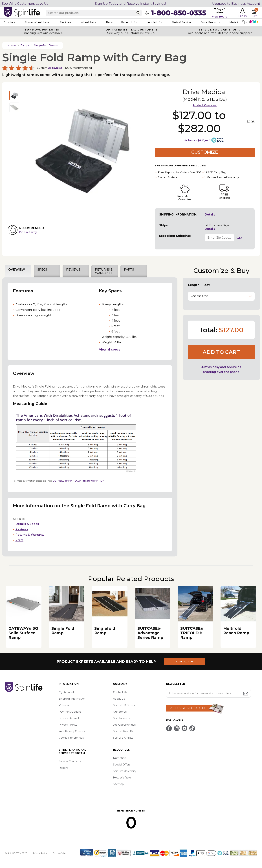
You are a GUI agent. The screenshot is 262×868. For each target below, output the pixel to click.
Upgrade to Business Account (236, 4)
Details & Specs (27, 524)
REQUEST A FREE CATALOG (188, 708)
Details (210, 215)
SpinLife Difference (125, 705)
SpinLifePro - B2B (124, 731)
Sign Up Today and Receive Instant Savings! (130, 4)
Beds (109, 22)
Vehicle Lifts (154, 22)
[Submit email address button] (246, 694)
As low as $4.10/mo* (197, 140)
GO (239, 238)
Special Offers (122, 765)
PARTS (129, 270)
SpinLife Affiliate (123, 738)
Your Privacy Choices (72, 731)
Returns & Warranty (30, 535)
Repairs (63, 768)
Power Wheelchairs (37, 22)
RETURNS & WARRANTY (104, 271)
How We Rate (122, 778)
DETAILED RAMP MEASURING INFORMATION (79, 481)
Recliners (65, 22)
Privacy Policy (40, 853)
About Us (119, 699)
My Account (66, 692)
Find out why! (28, 232)
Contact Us (120, 692)
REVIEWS (73, 270)
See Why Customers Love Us (25, 4)
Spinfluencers (122, 718)
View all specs (110, 350)
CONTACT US (185, 662)
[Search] (138, 13)
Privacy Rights (68, 725)
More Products (210, 22)
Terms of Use (59, 853)
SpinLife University (125, 771)
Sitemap (118, 784)
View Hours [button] (219, 17)
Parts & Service (181, 22)
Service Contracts (70, 761)
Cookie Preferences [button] (71, 738)
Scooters (10, 22)
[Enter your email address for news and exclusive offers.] (208, 693)
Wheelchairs (88, 22)
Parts (19, 540)
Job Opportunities (124, 725)
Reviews (22, 529)
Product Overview (205, 105)
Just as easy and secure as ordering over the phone (221, 369)
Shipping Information (72, 699)
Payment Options (70, 712)
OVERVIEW (17, 270)
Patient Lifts (129, 22)
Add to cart (221, 352)
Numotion (120, 758)
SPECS (42, 270)
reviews (55, 68)
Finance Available (70, 718)
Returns (64, 705)
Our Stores (120, 712)
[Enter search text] (94, 13)
